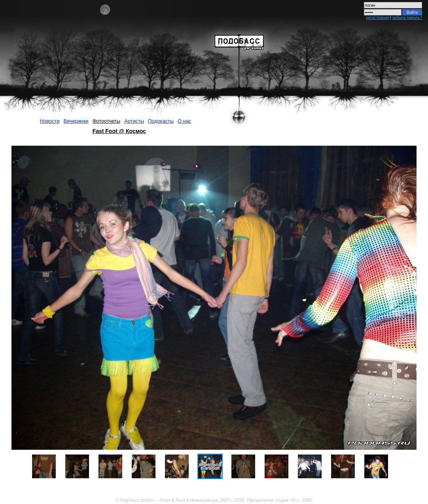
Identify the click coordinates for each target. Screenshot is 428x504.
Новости (50, 121)
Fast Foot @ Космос (119, 131)
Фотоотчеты (107, 121)
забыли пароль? (407, 18)
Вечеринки (76, 121)
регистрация (377, 18)
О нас (184, 121)
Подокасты (161, 121)
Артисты (134, 121)
